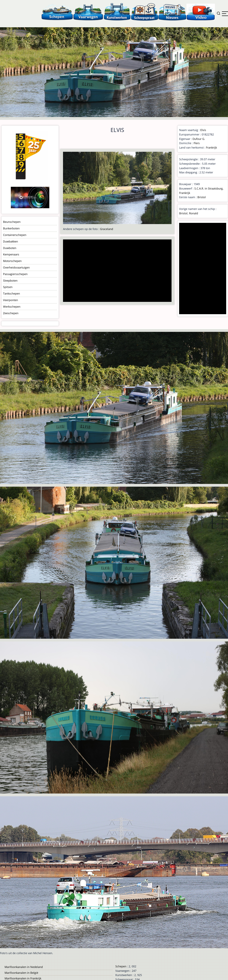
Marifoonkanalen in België (21, 973)
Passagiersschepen (15, 274)
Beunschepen (12, 222)
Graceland (107, 229)
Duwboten (10, 248)
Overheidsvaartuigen (16, 267)
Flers (197, 143)
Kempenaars (11, 254)
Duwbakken (11, 241)
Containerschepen (15, 235)
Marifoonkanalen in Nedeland (24, 967)
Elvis (203, 130)
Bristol (202, 197)
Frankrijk (211, 148)
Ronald (194, 213)
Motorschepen (12, 261)
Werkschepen (12, 307)
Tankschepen (11, 293)
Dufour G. (199, 139)
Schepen (121, 966)
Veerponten (11, 300)
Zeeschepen (11, 313)
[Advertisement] (116, 271)
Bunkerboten (11, 228)
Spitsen (8, 287)
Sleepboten (10, 281)
